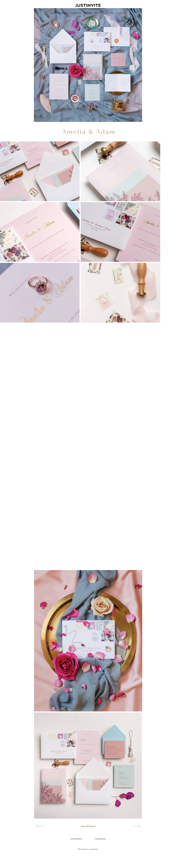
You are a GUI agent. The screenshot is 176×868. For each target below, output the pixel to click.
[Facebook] (100, 839)
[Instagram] (76, 839)
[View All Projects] (88, 826)
